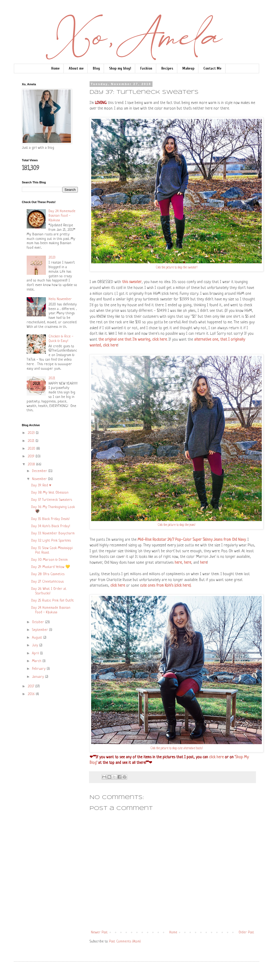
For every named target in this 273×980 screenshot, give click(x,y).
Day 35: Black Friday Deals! (50, 519)
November (40, 479)
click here (118, 586)
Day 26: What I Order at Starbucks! (49, 591)
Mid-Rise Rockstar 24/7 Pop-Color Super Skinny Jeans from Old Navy (192, 540)
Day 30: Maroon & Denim (49, 560)
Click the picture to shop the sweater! (177, 268)
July (36, 645)
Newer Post (99, 932)
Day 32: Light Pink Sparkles (51, 541)
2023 (52, 258)
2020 (32, 449)
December (40, 471)
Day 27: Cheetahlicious (47, 582)
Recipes (167, 68)
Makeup (188, 68)
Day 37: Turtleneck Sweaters (52, 500)
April (36, 653)
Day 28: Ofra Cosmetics (48, 574)
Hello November (60, 299)
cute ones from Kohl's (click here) (165, 586)
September (41, 630)
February (39, 669)
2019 (32, 456)
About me (76, 68)
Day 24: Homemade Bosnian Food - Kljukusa (62, 216)
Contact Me (212, 68)
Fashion (146, 68)
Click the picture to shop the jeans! (176, 525)
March (37, 661)
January (39, 677)
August (38, 638)
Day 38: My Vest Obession (50, 493)
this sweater (132, 282)
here (178, 563)
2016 (32, 694)
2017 (31, 686)
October (39, 622)
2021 (52, 378)
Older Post (246, 932)
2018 (32, 464)
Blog (96, 68)
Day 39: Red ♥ (41, 485)
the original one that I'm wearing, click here (133, 340)
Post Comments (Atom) (125, 941)
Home (55, 68)
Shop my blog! (120, 68)
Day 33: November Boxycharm (53, 533)
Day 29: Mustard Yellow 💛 (51, 567)
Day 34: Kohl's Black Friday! (51, 526)
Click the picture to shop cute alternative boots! (177, 749)
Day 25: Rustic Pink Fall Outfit (53, 601)
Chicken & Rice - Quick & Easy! (61, 339)
